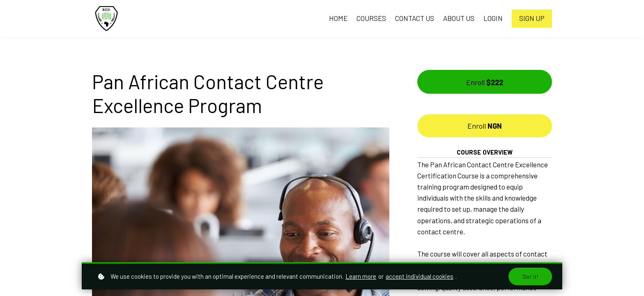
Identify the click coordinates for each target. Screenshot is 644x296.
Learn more (361, 276)
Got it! (530, 276)
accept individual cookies (420, 276)
